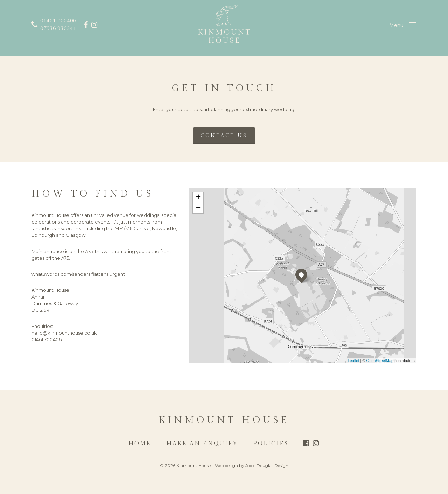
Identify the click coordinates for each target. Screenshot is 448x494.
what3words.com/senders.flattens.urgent (78, 274)
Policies (271, 444)
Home (140, 444)
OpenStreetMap (380, 361)
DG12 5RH (42, 310)
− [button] (198, 208)
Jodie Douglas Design (267, 465)
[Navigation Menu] (403, 25)
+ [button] (198, 198)
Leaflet (353, 361)
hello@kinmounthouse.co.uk (64, 333)
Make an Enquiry (202, 444)
